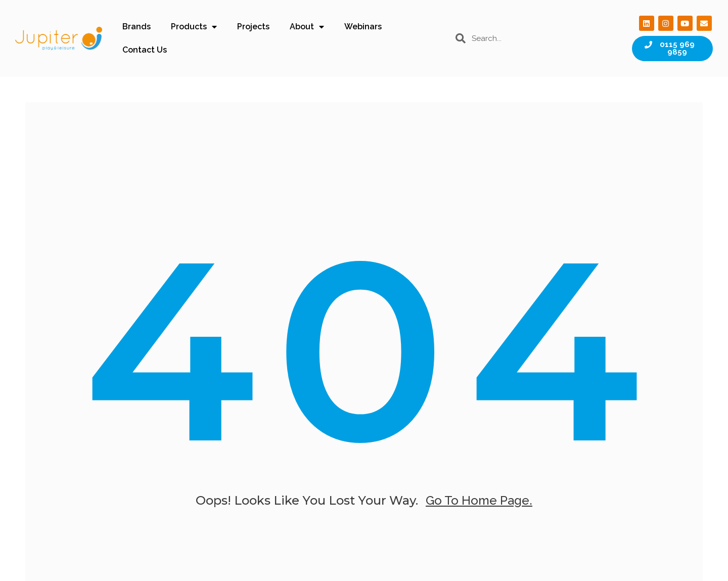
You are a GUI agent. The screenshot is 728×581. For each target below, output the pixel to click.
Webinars (363, 27)
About (307, 27)
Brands (136, 27)
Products (194, 27)
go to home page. (479, 500)
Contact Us (145, 50)
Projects (253, 27)
